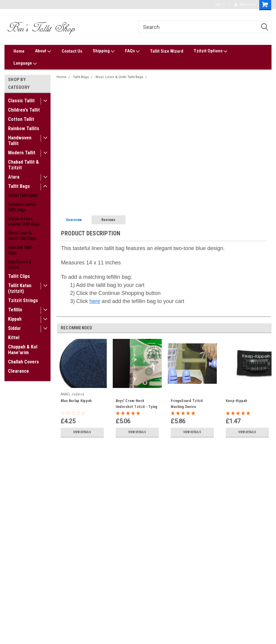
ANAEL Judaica (72, 394)
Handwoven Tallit (20, 141)
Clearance (19, 371)
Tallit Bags (19, 186)
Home (19, 51)
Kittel (14, 338)
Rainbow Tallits (24, 128)
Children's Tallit (24, 110)
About (43, 51)
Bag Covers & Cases (20, 264)
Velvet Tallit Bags (23, 195)
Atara (14, 177)
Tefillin (15, 310)
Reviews (108, 220)
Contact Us (72, 51)
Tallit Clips (19, 276)
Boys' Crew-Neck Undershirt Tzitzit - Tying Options (137, 407)
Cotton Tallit (21, 119)
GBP (220, 5)
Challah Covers (23, 362)
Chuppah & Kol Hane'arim (23, 350)
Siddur (15, 328)
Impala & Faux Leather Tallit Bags (24, 221)
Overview (74, 220)
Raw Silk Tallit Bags (20, 250)
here (95, 301)
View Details (82, 432)
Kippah (15, 319)
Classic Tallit (21, 101)
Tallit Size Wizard (167, 51)
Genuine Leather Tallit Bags (22, 207)
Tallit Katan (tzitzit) (20, 288)
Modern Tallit (22, 153)
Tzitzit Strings (23, 300)
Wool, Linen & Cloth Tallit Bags (22, 236)
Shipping (104, 51)
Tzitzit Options (211, 51)
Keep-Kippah (237, 401)
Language (25, 63)
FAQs (132, 51)
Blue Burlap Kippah (76, 401)
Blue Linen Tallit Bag (166, 77)
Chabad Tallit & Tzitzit (23, 165)
